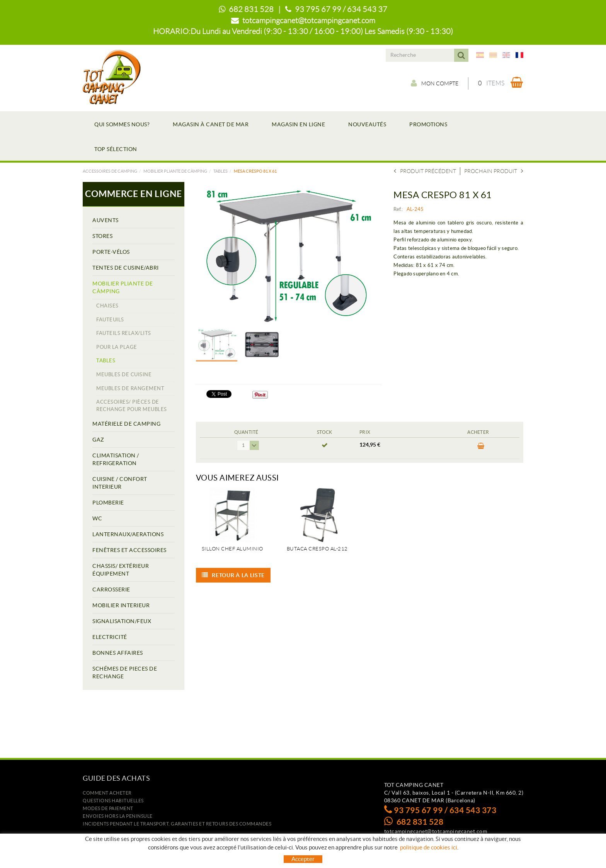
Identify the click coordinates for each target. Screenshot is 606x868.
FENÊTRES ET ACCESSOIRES (129, 550)
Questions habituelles (113, 801)
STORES (102, 236)
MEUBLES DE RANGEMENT (130, 388)
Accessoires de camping (110, 171)
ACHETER (481, 446)
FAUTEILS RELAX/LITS (124, 333)
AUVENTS (106, 220)
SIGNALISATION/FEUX (122, 621)
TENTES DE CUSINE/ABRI (126, 268)
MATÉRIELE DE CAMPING (126, 424)
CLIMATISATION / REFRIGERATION (116, 459)
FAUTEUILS (110, 320)
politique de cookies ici (429, 847)
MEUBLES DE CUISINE (124, 375)
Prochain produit (494, 171)
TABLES (220, 171)
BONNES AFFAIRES (118, 653)
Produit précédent (425, 171)
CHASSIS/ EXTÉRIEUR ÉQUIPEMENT (121, 570)
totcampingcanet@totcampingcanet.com (309, 20)
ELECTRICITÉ (110, 637)
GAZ (98, 440)
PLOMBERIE (108, 503)
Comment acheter (107, 793)
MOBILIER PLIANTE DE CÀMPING (175, 171)
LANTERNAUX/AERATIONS (128, 534)
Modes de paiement (108, 808)
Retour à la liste (233, 575)
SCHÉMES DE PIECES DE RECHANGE (125, 673)
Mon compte (435, 83)
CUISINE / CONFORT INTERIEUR (120, 483)
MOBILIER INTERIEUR (121, 605)
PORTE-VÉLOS (111, 252)
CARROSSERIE (111, 589)
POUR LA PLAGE (117, 347)
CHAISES (107, 306)
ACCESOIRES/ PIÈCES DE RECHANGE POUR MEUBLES (132, 406)
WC (97, 518)
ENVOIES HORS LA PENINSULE (118, 816)
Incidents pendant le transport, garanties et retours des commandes (177, 824)
